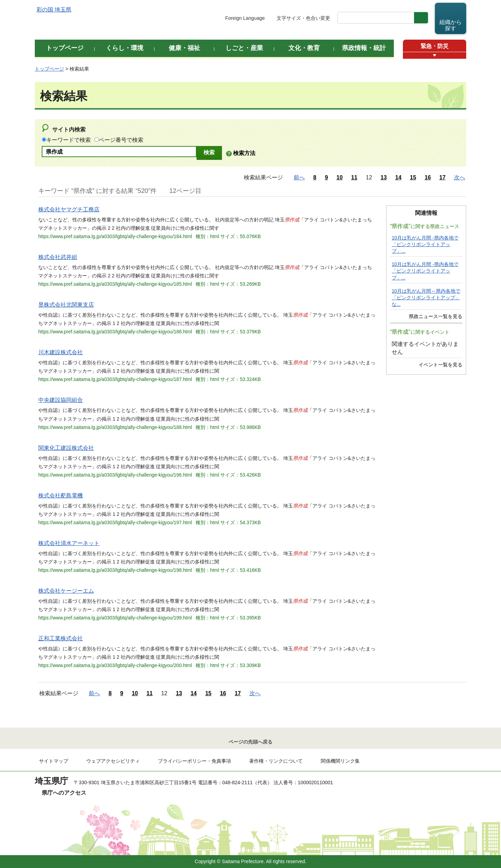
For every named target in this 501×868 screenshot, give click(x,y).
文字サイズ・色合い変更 (303, 18)
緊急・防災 (435, 46)
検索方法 (244, 153)
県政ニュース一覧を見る (436, 317)
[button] (435, 55)
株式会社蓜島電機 (61, 496)
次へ (460, 177)
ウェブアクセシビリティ (113, 761)
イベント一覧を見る (440, 365)
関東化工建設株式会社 (66, 448)
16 (428, 177)
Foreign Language (245, 18)
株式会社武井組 (58, 257)
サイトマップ (54, 761)
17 (443, 177)
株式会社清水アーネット (69, 543)
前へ (299, 177)
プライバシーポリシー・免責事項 (194, 761)
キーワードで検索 (69, 140)
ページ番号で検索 (121, 140)
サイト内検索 (69, 129)
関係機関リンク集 (340, 761)
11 (354, 177)
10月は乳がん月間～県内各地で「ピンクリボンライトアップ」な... (426, 298)
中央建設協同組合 (61, 400)
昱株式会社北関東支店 (66, 305)
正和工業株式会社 (61, 638)
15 (413, 177)
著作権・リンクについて (276, 761)
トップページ (49, 69)
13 (384, 177)
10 (340, 177)
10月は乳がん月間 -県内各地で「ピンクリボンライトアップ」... (425, 245)
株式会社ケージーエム (66, 591)
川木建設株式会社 (61, 352)
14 (398, 177)
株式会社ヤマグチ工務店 (69, 209)
